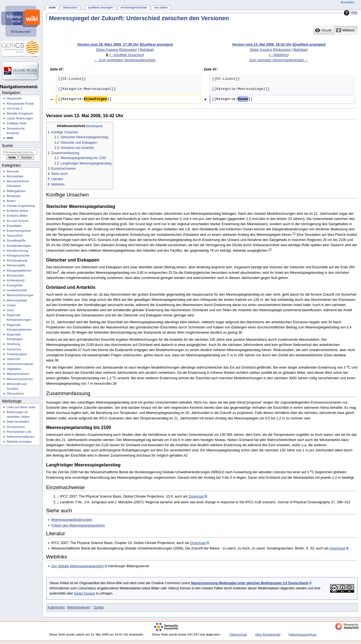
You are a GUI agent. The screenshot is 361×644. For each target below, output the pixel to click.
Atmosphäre (15, 176)
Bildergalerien (16, 191)
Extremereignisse (19, 231)
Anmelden (348, 2)
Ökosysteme (15, 393)
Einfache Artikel (17, 211)
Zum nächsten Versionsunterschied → (279, 60)
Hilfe (350, 13)
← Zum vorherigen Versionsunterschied (125, 60)
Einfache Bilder (17, 216)
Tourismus (14, 349)
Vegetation (14, 369)
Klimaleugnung (17, 260)
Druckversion (16, 427)
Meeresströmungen (20, 295)
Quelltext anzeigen (156, 45)
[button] (324, 30)
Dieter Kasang (84, 593)
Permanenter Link (19, 432)
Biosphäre (14, 196)
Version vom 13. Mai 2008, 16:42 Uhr (262, 45)
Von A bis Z (14, 108)
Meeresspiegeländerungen (72, 520)
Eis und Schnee (17, 221)
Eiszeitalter (14, 226)
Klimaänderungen (19, 246)
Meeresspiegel (79, 607)
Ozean (98, 607)
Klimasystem (15, 275)
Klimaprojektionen (19, 270)
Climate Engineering (21, 206)
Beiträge (146, 50)
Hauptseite (14, 98)
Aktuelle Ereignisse (20, 113)
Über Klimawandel (268, 634)
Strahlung (13, 344)
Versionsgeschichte (134, 7)
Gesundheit (15, 236)
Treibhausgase (17, 354)
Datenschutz (238, 634)
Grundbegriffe (16, 240)
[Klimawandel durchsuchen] (20, 152)
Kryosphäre (15, 285)
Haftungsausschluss (303, 634)
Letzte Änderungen (20, 118)
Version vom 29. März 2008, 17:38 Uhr (108, 45)
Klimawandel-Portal (20, 104)
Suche (7, 146)
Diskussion (128, 50)
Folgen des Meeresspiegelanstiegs (78, 525)
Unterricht (13, 359)
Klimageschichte (18, 255)
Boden (11, 201)
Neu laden (161, 7)
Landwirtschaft (17, 290)
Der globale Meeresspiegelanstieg (78, 566)
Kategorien (56, 607)
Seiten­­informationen (20, 437)
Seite (52, 7)
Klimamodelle (16, 265)
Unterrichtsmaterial (20, 364)
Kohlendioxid (16, 280)
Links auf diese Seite (21, 407)
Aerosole (13, 171)
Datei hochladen (18, 422)
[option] (323, 30)
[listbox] (335, 30)
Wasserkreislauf (18, 374)
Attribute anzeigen (19, 442)
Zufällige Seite (17, 123)
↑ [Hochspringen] (58, 496)
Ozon (10, 310)
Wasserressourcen (20, 379)
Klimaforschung (17, 251)
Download (196, 496)
